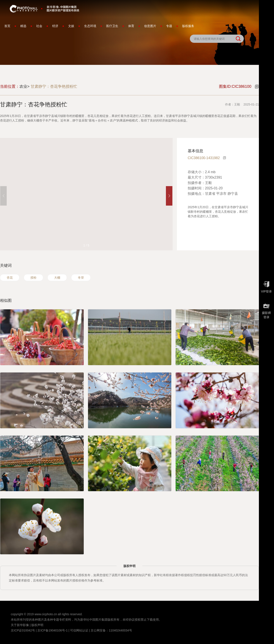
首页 (7, 26)
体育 (131, 26)
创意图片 (150, 26)
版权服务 (188, 26)
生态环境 (90, 26)
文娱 (71, 26)
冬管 (81, 278)
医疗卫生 (112, 26)
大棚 (57, 278)
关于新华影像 (20, 625)
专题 (169, 26)
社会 (39, 26)
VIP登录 (266, 286)
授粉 (33, 278)
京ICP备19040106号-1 (52, 630)
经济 (55, 26)
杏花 (10, 278)
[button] (169, 196)
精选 (23, 26)
